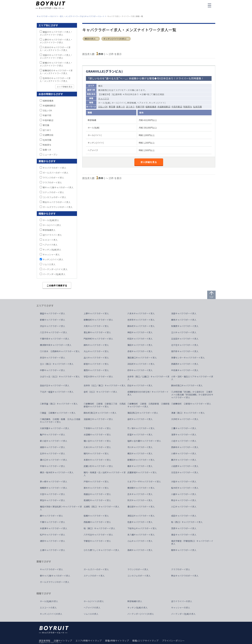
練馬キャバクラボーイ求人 (184, 320)
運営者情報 (45, 641)
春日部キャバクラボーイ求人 (141, 507)
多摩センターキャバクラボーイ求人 (188, 358)
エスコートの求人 (48, 608)
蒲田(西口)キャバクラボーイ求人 (143, 413)
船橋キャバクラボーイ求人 (96, 516)
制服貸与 (188, 106)
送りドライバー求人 (52, 235)
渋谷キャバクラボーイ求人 (52, 326)
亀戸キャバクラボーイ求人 (52, 435)
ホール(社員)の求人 (49, 601)
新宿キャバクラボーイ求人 (96, 364)
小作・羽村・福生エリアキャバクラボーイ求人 (192, 378)
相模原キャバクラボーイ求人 (54, 488)
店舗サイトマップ (63, 641)
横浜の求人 (90, 39)
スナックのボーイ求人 (53, 192)
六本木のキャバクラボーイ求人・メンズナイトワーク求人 (55, 49)
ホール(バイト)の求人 (94, 601)
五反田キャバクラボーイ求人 (185, 339)
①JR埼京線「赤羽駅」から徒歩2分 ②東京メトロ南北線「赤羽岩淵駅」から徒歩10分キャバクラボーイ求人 (192, 395)
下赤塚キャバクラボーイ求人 (97, 428)
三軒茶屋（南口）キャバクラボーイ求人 (59, 404)
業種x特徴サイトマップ (117, 641)
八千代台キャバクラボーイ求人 (98, 535)
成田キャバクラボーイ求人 (184, 516)
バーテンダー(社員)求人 (54, 274)
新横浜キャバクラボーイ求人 (141, 460)
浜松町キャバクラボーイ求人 (141, 364)
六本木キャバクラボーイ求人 (141, 313)
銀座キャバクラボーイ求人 (52, 313)
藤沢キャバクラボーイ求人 (184, 460)
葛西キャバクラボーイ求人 (96, 370)
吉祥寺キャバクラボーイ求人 (141, 320)
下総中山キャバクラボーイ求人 (142, 528)
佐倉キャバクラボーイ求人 (140, 522)
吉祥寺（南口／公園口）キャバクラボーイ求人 (148, 378)
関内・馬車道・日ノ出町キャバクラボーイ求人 (105, 474)
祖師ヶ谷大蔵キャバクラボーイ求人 (144, 441)
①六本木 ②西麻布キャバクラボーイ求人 (60, 351)
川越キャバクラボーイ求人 (184, 494)
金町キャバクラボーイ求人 (140, 419)
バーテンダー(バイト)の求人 (141, 614)
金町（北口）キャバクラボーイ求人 (100, 392)
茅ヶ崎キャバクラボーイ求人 (54, 482)
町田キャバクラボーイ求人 (140, 339)
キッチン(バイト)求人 (53, 259)
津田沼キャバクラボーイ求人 (141, 516)
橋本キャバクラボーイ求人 (140, 466)
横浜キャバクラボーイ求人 (140, 453)
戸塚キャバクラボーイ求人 (96, 482)
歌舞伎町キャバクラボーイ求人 (98, 320)
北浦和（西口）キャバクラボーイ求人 (101, 507)
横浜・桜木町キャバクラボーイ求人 (57, 472)
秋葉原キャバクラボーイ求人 (185, 326)
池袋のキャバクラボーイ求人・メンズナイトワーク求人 (56, 56)
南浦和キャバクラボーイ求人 (97, 500)
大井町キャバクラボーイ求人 (185, 419)
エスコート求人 (50, 240)
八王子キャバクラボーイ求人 (54, 332)
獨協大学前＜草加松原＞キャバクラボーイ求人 (61, 508)
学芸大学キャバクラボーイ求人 (98, 377)
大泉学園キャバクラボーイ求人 (55, 428)
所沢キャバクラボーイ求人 (140, 500)
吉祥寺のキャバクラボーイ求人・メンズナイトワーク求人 (55, 79)
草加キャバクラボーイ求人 (52, 500)
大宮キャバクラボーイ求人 (52, 494)
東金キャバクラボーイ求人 (184, 535)
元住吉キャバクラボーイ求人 (185, 472)
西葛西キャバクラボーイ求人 (185, 364)
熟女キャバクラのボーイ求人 (57, 202)
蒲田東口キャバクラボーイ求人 (142, 358)
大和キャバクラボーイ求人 (96, 326)
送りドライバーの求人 (182, 601)
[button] (97, 39)
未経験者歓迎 (164, 106)
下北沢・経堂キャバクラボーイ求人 (57, 392)
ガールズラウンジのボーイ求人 (58, 207)
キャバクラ (104, 98)
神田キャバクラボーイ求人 (140, 332)
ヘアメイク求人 (50, 245)
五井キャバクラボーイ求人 (52, 453)
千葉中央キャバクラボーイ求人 (55, 339)
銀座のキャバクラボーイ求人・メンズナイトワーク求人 (56, 33)
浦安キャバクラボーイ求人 (52, 541)
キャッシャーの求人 (181, 608)
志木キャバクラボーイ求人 (140, 494)
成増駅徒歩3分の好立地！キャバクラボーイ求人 (148, 393)
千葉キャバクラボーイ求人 (52, 522)
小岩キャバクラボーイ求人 (184, 441)
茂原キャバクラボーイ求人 (184, 528)
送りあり (130, 106)
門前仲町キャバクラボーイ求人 (98, 339)
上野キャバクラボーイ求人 (96, 313)
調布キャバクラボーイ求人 (96, 345)
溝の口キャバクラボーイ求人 (54, 460)
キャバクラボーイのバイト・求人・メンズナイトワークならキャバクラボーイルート (71, 16)
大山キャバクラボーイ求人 (96, 351)
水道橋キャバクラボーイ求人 (97, 435)
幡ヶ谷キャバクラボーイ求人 (97, 441)
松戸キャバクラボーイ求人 (52, 535)
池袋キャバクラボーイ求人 (184, 313)
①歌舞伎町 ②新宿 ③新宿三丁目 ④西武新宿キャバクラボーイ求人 (105, 405)
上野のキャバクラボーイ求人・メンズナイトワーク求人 (56, 41)
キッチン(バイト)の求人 (115, 39)
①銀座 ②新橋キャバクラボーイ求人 (58, 413)
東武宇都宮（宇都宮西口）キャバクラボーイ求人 (192, 542)
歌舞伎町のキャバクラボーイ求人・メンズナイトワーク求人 (56, 72)
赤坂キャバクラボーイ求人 (140, 351)
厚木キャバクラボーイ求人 (96, 488)
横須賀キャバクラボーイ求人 (141, 488)
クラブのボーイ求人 (52, 182)
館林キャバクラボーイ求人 (184, 550)
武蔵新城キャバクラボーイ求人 (142, 472)
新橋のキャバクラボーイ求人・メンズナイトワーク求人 (56, 64)
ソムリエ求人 (49, 264)
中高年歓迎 (177, 106)
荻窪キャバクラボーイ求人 (140, 435)
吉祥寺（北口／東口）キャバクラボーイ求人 (105, 385)
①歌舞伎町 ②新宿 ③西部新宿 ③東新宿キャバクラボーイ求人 (148, 405)
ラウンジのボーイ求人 (53, 177)
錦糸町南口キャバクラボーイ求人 (187, 385)
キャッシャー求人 (51, 254)
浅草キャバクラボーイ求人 (184, 435)
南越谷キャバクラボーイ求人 (97, 494)
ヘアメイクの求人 (92, 608)
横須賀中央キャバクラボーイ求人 (56, 345)
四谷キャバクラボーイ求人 (140, 385)
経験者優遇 (151, 106)
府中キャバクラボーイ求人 (140, 370)
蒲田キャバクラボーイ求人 (140, 345)
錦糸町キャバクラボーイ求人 (141, 326)
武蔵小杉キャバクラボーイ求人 (98, 466)
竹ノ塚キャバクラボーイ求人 (141, 428)
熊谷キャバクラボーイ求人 (184, 500)
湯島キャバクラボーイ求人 (52, 447)
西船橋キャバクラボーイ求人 (97, 522)
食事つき (121, 106)
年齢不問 (140, 106)
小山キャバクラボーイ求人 (140, 541)
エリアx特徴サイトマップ (88, 641)
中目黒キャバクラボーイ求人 (185, 370)
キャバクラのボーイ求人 (54, 168)
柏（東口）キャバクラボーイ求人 (99, 528)
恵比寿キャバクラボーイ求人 (97, 332)
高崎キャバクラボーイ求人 (140, 550)
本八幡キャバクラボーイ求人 (141, 535)
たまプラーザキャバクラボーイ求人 (144, 482)
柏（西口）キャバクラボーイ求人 (187, 522)
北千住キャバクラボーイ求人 (185, 345)
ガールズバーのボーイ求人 (55, 173)
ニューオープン (50, 155)
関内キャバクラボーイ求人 (96, 453)
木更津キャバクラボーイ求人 (54, 528)
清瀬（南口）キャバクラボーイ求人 (188, 413)
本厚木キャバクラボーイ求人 (97, 460)
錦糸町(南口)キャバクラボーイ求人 (100, 413)
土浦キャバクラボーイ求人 (52, 550)
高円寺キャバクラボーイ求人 (185, 351)
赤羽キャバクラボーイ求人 (52, 358)
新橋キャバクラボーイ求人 (52, 320)
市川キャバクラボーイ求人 (140, 447)
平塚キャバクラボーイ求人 (52, 466)
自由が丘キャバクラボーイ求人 (55, 385)
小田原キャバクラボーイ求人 (185, 466)
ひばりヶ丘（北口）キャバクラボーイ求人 (60, 377)
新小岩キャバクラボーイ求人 (54, 441)
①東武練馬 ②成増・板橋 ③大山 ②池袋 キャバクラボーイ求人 (61, 421)
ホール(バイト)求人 (52, 225)
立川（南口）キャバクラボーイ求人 (57, 364)
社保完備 (197, 106)
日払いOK (103, 106)
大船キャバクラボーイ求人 (184, 482)
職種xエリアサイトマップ (145, 641)
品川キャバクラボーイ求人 (96, 358)
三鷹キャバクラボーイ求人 (184, 428)
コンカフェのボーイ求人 (54, 197)
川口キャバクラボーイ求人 (184, 507)
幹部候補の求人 (135, 601)
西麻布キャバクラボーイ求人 (185, 447)
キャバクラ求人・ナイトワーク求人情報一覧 (125, 16)
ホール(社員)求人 (51, 220)
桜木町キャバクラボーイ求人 (185, 488)
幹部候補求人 (49, 230)
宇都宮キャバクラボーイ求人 (97, 541)
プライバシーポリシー (173, 641)
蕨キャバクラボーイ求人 (51, 516)
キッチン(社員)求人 (52, 250)
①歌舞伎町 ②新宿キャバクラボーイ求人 (191, 404)
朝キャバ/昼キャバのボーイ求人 (58, 187)
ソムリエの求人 (91, 614)
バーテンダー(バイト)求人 (55, 269)
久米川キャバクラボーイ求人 (97, 447)
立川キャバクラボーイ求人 (184, 332)
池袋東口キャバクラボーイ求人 (98, 419)
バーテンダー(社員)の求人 (183, 614)
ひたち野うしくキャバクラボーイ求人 (101, 550)
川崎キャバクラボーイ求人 (184, 453)
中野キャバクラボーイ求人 (52, 370)
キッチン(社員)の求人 (138, 608)
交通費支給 (48, 135)
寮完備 (112, 106)
